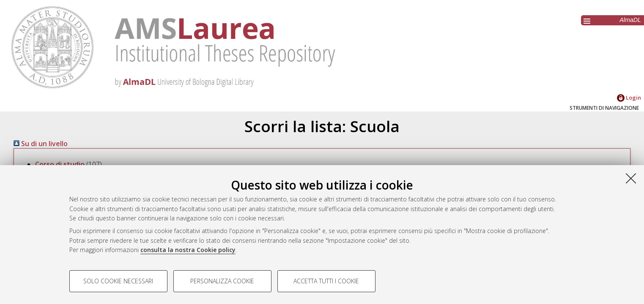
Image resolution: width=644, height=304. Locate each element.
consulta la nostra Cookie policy (188, 250)
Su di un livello (41, 144)
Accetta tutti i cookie (326, 281)
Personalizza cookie (222, 281)
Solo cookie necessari (118, 281)
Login (629, 98)
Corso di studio (60, 164)
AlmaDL (630, 20)
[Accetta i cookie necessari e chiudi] (631, 178)
